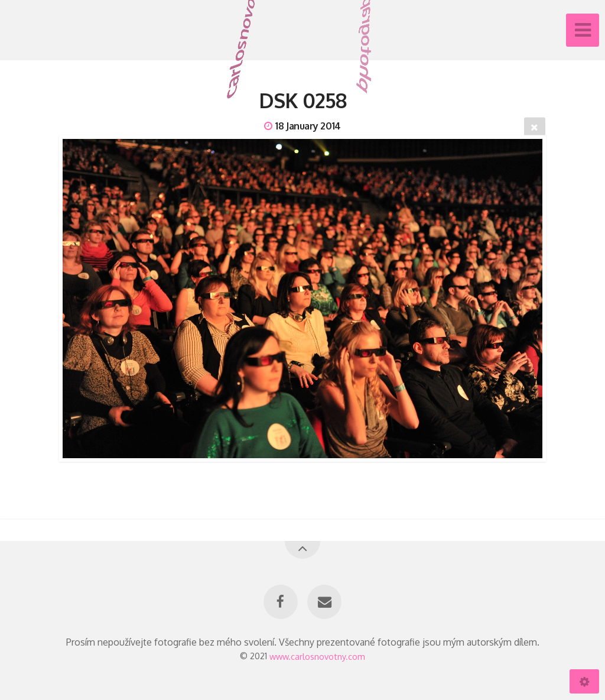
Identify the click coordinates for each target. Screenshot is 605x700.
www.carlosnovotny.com (317, 656)
